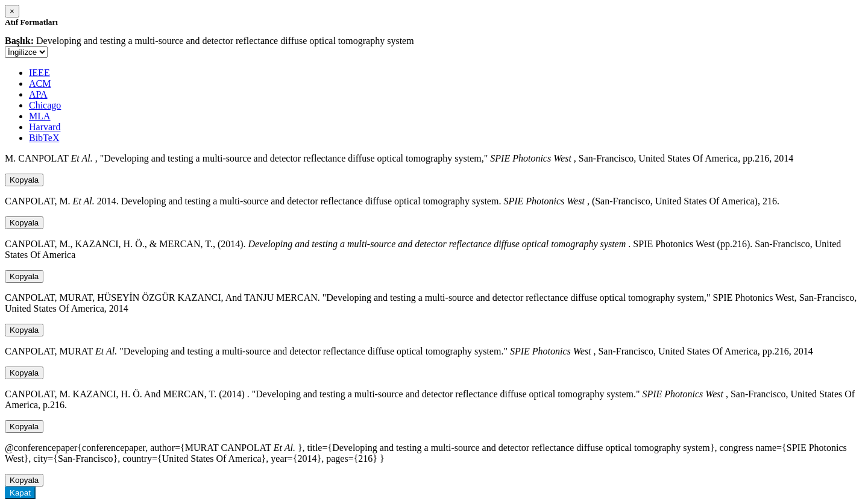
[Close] (12, 11)
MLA (40, 116)
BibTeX (44, 138)
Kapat (20, 493)
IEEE (39, 73)
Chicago (45, 105)
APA (38, 94)
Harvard (45, 127)
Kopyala (24, 180)
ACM (40, 83)
